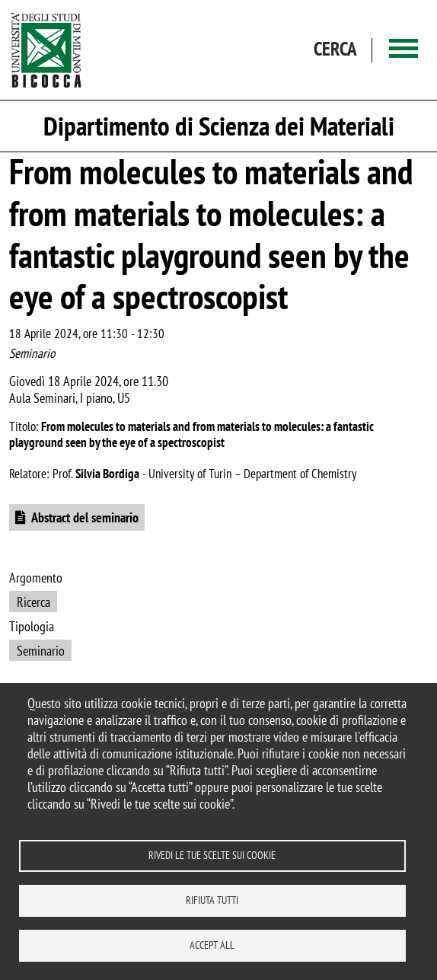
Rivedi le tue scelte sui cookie (212, 855)
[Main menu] (404, 50)
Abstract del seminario (85, 517)
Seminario (41, 651)
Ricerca (33, 602)
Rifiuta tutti (212, 900)
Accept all (212, 945)
